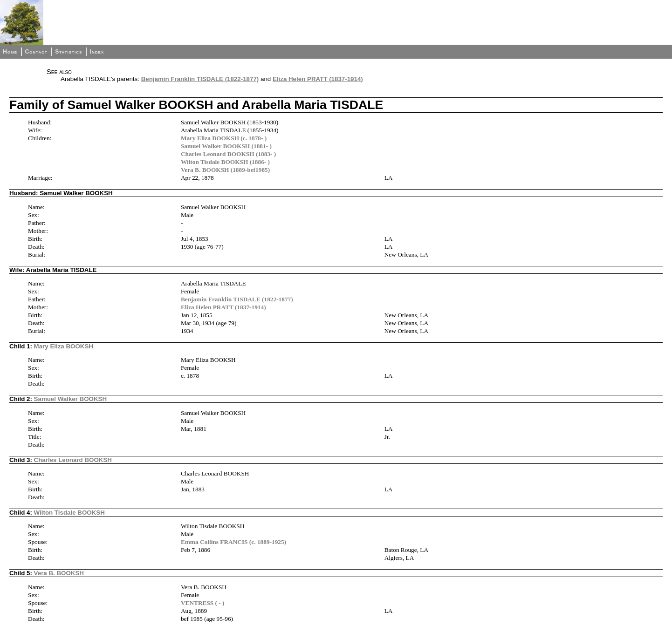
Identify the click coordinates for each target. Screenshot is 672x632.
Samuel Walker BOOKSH (71, 399)
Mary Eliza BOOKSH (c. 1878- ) (224, 138)
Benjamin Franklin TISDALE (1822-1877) (200, 79)
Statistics (69, 52)
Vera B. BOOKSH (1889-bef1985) (225, 170)
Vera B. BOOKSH (59, 573)
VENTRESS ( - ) (203, 603)
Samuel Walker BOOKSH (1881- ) (226, 146)
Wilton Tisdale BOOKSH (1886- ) (225, 162)
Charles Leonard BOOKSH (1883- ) (228, 154)
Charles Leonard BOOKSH (73, 460)
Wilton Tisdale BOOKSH (69, 513)
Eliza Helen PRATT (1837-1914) (318, 79)
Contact (36, 52)
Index (97, 52)
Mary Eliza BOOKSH (64, 346)
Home (10, 52)
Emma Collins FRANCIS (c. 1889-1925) (233, 542)
